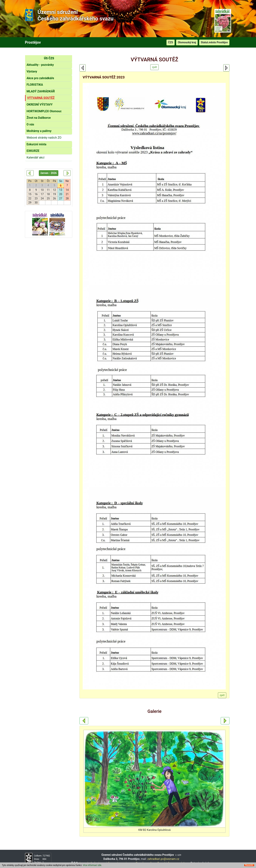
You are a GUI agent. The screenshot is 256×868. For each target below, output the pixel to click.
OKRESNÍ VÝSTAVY (40, 105)
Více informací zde (92, 865)
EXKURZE (33, 151)
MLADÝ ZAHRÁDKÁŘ (41, 91)
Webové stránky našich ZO (44, 138)
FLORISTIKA (35, 85)
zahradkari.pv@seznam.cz (163, 859)
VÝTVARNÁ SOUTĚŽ (41, 98)
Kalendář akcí (35, 157)
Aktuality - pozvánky (40, 65)
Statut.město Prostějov (214, 42)
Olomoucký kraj (187, 42)
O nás (30, 124)
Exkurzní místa (36, 144)
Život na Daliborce (39, 118)
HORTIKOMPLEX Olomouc (44, 111)
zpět (154, 67)
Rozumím (249, 865)
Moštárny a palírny (39, 131)
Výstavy (32, 71)
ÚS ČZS (49, 58)
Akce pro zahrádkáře (40, 78)
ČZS (171, 42)
